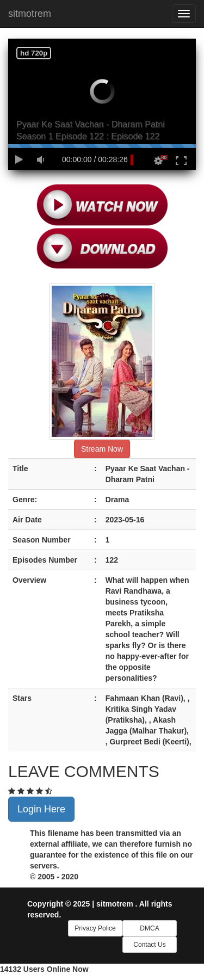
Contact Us (149, 945)
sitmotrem (30, 14)
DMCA (149, 928)
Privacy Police (95, 928)
